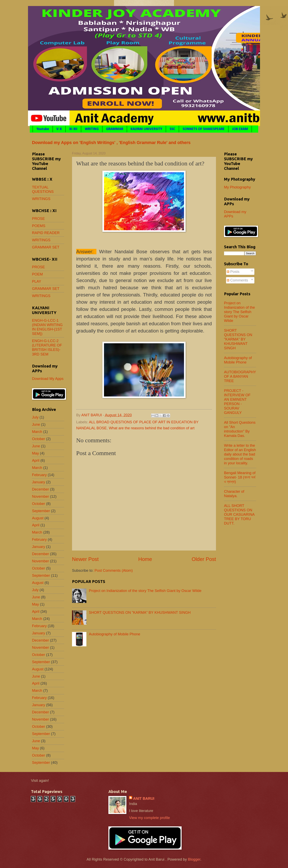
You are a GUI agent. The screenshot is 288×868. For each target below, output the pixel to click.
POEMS (39, 226)
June (36, 424)
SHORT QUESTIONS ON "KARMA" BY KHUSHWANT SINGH (140, 612)
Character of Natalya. (234, 494)
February (39, 475)
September (41, 511)
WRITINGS (41, 199)
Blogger (194, 859)
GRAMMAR (115, 129)
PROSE (38, 219)
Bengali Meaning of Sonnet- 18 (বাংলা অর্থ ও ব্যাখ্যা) (240, 477)
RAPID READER (46, 233)
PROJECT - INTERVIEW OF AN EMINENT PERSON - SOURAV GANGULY (237, 402)
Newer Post (85, 559)
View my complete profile (149, 818)
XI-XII (73, 129)
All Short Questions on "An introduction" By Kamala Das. (240, 429)
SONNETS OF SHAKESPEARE (204, 129)
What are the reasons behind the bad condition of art (152, 428)
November (40, 496)
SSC (172, 129)
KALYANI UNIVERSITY (146, 129)
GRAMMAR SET (46, 247)
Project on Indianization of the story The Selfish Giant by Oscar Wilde (145, 591)
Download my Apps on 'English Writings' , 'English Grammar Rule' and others (111, 143)
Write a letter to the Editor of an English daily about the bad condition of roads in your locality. (240, 454)
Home (145, 559)
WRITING (92, 129)
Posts (233, 272)
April (36, 460)
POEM (37, 274)
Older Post (204, 559)
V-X (59, 129)
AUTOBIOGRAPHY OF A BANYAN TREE (240, 376)
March (37, 432)
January (38, 482)
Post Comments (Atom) (113, 570)
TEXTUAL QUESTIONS (43, 189)
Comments (237, 280)
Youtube (43, 129)
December (40, 489)
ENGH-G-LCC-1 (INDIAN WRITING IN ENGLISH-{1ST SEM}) (47, 327)
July (35, 417)
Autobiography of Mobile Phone (114, 634)
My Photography (237, 187)
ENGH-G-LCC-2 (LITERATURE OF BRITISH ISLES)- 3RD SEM (47, 347)
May (35, 453)
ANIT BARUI (144, 798)
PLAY (37, 281)
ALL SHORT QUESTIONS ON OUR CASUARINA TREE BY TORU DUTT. (239, 514)
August (38, 518)
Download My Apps (48, 379)
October (38, 439)
